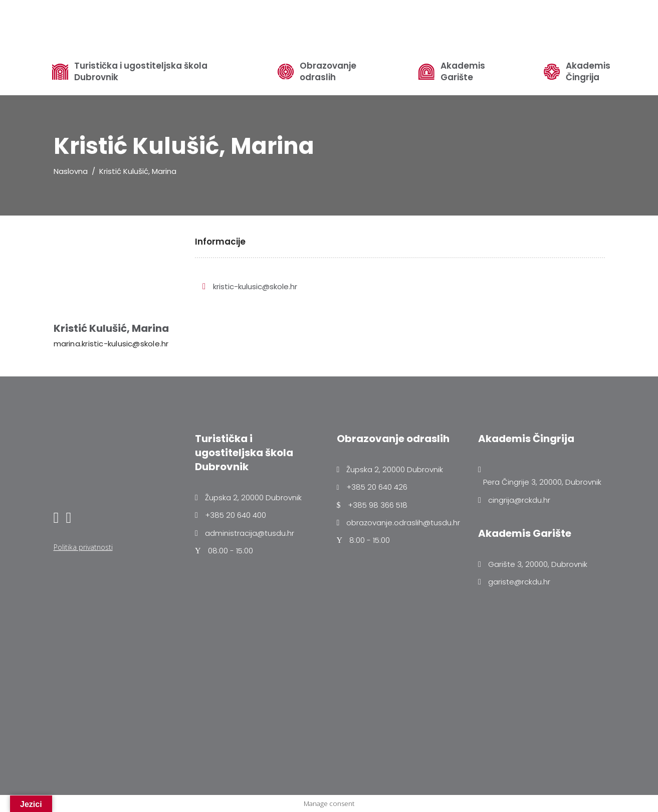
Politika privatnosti (83, 547)
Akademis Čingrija (588, 72)
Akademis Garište (463, 72)
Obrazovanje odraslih (328, 72)
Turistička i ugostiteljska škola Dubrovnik (141, 72)
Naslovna (71, 171)
